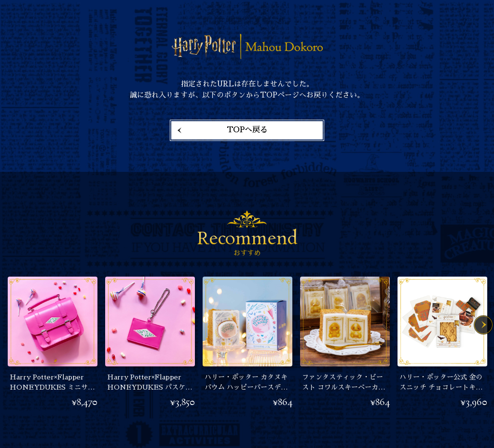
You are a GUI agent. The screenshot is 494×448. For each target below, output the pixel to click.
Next (483, 325)
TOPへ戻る (247, 130)
